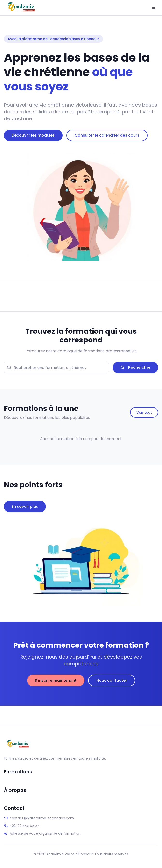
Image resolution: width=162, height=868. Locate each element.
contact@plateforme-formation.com (42, 818)
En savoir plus (25, 506)
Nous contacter (112, 680)
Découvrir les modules (33, 135)
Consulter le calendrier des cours (107, 135)
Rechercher (135, 367)
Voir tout (144, 412)
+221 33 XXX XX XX (25, 826)
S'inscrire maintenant (56, 680)
